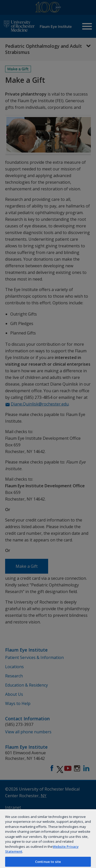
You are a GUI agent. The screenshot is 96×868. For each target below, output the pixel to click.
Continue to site (48, 862)
